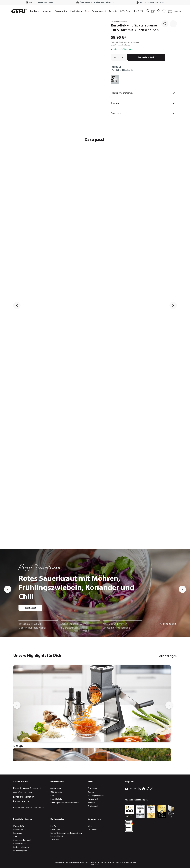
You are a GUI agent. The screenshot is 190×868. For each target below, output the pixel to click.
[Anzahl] (119, 57)
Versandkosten (89, 863)
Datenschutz (19, 826)
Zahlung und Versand (22, 840)
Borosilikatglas (56, 799)
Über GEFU (92, 789)
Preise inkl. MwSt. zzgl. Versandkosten (125, 42)
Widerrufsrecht (20, 830)
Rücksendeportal (21, 801)
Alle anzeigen (168, 656)
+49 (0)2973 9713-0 (22, 793)
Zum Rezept (30, 608)
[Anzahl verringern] (114, 57)
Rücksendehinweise (21, 847)
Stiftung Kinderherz (96, 796)
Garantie (143, 103)
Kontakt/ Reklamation (24, 797)
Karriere (91, 792)
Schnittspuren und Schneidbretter (65, 803)
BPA (52, 796)
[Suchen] (147, 11)
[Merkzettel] (164, 11)
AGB (15, 837)
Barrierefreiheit (20, 844)
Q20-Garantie (56, 792)
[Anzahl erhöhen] (123, 57)
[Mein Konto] (158, 11)
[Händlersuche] (153, 11)
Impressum (18, 833)
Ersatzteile (143, 113)
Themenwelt (93, 799)
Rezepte (91, 803)
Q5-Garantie (56, 789)
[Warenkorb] (170, 11)
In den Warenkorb (146, 57)
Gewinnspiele (93, 806)
